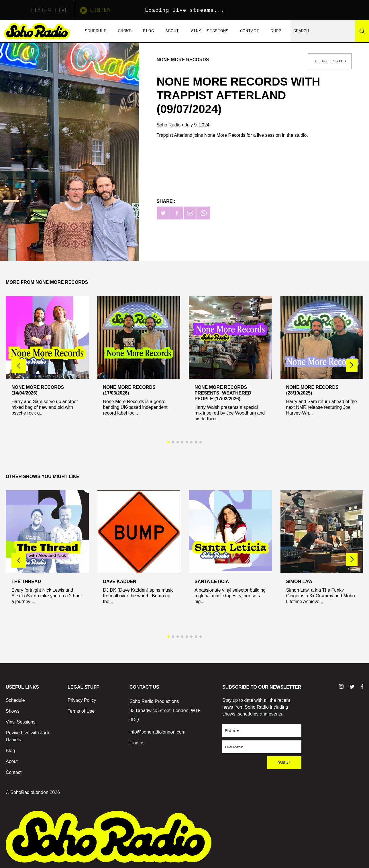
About (172, 31)
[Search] (362, 31)
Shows (125, 31)
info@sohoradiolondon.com (157, 732)
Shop (276, 31)
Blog (148, 31)
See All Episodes (330, 61)
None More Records (183, 60)
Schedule (96, 31)
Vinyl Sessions (210, 31)
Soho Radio (169, 125)
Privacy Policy (82, 700)
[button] (352, 365)
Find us (137, 743)
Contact (250, 31)
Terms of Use (81, 711)
